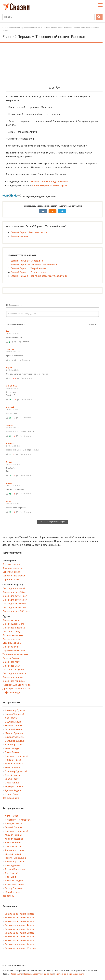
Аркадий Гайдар (13, 823)
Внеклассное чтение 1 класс (20, 914)
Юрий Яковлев (12, 892)
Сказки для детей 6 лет (15, 604)
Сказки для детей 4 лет (15, 596)
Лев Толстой (11, 718)
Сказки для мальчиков (14, 673)
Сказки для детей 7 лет (15, 607)
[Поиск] (49, 17)
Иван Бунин (11, 877)
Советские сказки (12, 572)
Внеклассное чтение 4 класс (20, 925)
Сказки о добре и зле (13, 624)
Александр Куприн (15, 850)
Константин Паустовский (18, 820)
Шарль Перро (12, 794)
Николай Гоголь (13, 846)
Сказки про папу (11, 662)
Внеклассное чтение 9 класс (20, 944)
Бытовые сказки (11, 564)
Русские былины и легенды (17, 685)
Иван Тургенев (13, 865)
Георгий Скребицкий (16, 858)
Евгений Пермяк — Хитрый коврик (28, 268)
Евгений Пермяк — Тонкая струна (50, 185)
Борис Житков (12, 767)
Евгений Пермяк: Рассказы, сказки (29, 232)
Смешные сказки (12, 639)
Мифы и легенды (11, 692)
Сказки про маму (11, 666)
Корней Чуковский (15, 714)
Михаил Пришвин (14, 733)
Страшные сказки (12, 643)
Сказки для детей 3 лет (15, 592)
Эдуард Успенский (15, 737)
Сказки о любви (11, 647)
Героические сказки (13, 635)
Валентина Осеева (15, 884)
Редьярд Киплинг (14, 787)
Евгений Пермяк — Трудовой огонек (50, 182)
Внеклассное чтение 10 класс (20, 948)
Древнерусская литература (17, 689)
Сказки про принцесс (13, 681)
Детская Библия (11, 658)
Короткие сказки (20, 236)
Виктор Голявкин (14, 888)
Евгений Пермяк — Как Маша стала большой (34, 264)
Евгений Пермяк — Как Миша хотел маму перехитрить (39, 276)
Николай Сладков (14, 881)
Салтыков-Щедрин (15, 741)
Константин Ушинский (17, 756)
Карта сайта (16, 974)
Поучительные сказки (14, 650)
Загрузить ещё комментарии (52, 522)
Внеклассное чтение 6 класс (20, 933)
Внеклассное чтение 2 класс (20, 918)
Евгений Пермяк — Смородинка (27, 261)
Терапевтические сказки (15, 654)
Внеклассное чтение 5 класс (20, 929)
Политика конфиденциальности (69, 974)
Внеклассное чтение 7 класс (20, 937)
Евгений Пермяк (13, 726)
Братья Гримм (12, 779)
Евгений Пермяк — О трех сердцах (28, 272)
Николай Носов (13, 760)
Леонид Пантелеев (15, 869)
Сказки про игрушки (13, 669)
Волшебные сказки (13, 568)
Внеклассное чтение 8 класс (20, 940)
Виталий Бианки (13, 729)
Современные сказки (14, 576)
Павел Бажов (12, 752)
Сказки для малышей (14, 588)
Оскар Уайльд (12, 783)
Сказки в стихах (11, 620)
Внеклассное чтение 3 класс (20, 921)
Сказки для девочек (13, 677)
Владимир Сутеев (14, 745)
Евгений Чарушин (14, 854)
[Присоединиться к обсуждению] (52, 314)
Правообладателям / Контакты (38, 974)
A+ (58, 88)
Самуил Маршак (14, 722)
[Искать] (99, 17)
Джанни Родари (13, 790)
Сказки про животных (14, 628)
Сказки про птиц (11, 631)
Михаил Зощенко (14, 764)
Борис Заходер (13, 748)
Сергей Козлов (13, 775)
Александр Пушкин (15, 710)
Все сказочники (11, 798)
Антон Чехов (12, 816)
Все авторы (8, 896)
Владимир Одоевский (16, 771)
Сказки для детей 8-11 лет (16, 611)
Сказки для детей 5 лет (15, 600)
